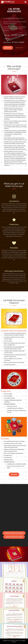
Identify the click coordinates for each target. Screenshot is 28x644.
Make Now (8, 48)
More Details (19, 48)
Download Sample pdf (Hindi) (14, 537)
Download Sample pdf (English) (14, 533)
